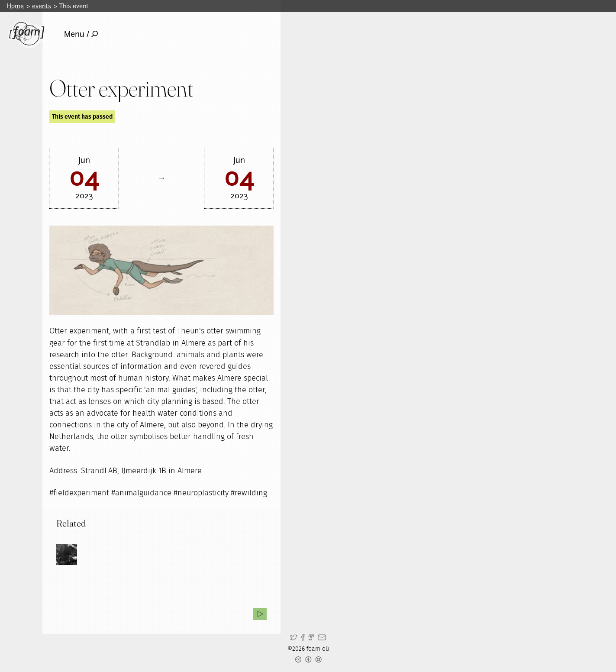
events (42, 6)
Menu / (81, 34)
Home (15, 6)
